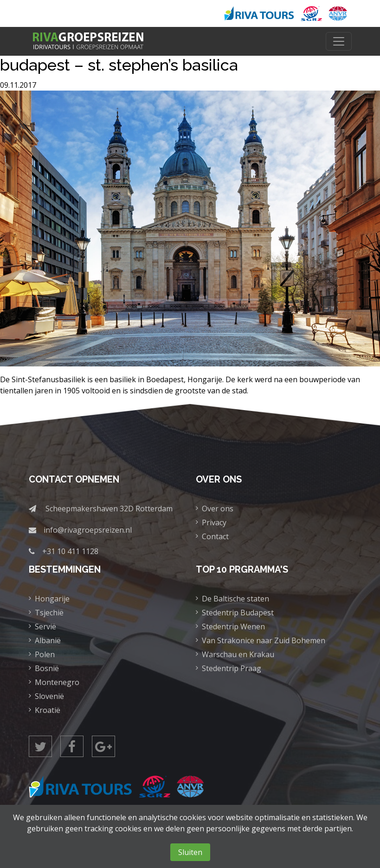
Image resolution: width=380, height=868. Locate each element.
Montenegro (57, 682)
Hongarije (52, 599)
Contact (215, 536)
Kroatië (48, 710)
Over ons (218, 509)
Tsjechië (49, 613)
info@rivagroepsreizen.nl (88, 530)
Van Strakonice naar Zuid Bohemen (264, 640)
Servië (45, 627)
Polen (45, 654)
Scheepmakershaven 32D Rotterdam (109, 509)
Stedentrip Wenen (233, 627)
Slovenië (49, 696)
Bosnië (47, 668)
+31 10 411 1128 (70, 551)
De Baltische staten (235, 599)
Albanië (48, 640)
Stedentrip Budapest (238, 613)
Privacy (214, 522)
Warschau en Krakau (238, 654)
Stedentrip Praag (232, 668)
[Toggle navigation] (339, 41)
